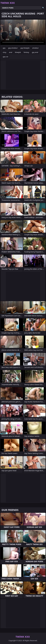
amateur (35, 48)
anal (11, 52)
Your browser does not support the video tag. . (23, 32)
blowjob (18, 52)
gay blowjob (25, 48)
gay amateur (13, 48)
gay (4, 48)
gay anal (35, 52)
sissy (5, 52)
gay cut (5, 57)
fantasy (26, 52)
